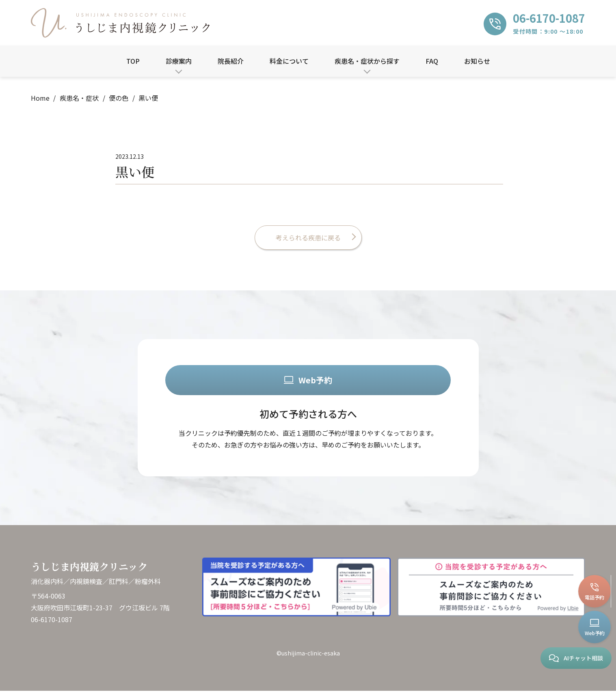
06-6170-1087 (52, 621)
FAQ (432, 61)
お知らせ (477, 61)
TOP (133, 61)
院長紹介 (231, 61)
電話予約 (595, 592)
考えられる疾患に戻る (308, 238)
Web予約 (308, 380)
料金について (289, 61)
